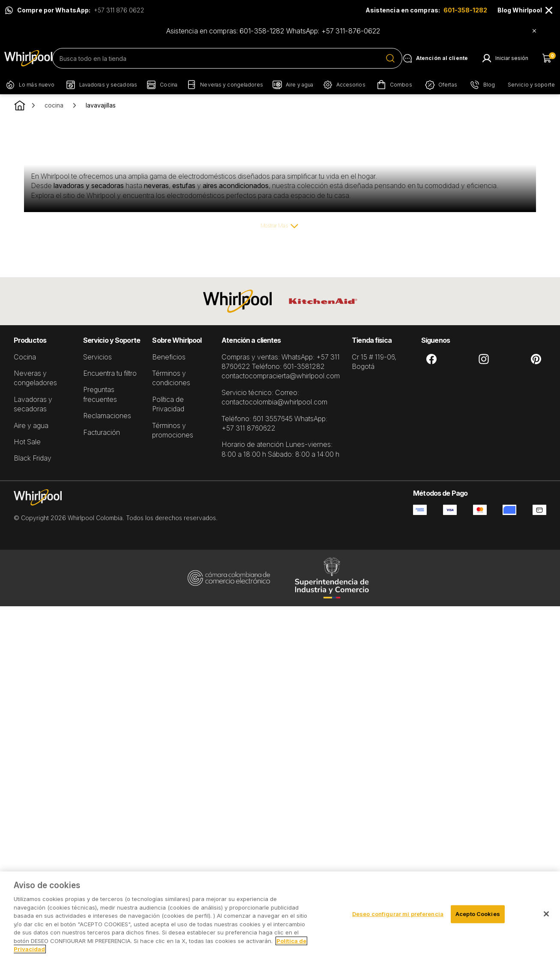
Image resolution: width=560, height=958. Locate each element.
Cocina (25, 357)
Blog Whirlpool (520, 10)
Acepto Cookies (478, 914)
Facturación (102, 432)
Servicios (97, 357)
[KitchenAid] (323, 301)
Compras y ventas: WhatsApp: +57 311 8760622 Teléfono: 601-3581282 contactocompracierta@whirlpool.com (281, 367)
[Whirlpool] (237, 301)
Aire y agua (31, 425)
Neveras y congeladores (35, 378)
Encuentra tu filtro (110, 373)
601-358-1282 (465, 10)
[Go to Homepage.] (20, 105)
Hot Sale (27, 442)
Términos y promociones (173, 430)
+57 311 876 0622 (119, 10)
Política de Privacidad (168, 404)
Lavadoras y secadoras (33, 404)
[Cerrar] (546, 914)
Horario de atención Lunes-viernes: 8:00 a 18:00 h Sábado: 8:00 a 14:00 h (280, 449)
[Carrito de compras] (549, 58)
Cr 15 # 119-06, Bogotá (374, 362)
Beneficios (169, 357)
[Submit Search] (390, 58)
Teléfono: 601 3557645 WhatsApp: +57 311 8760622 (274, 423)
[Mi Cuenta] (505, 58)
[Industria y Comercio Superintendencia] (332, 578)
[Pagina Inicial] (116, 506)
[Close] (549, 10)
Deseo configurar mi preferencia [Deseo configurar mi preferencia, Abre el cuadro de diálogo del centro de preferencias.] (398, 914)
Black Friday (33, 458)
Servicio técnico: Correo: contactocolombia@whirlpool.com (274, 397)
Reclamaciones (107, 416)
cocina (54, 105)
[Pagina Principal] (28, 58)
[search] (227, 58)
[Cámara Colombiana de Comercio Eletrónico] (229, 578)
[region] (280, 915)
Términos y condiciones (171, 378)
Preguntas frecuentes (100, 394)
